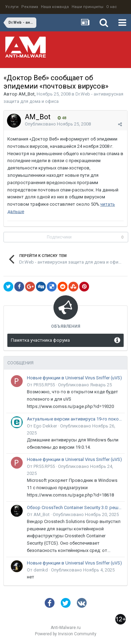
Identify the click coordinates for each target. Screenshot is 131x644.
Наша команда (55, 7)
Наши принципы (88, 7)
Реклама (30, 7)
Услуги (12, 7)
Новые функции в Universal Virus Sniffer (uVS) (74, 378)
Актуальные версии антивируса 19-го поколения (75, 419)
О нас (112, 7)
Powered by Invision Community (66, 634)
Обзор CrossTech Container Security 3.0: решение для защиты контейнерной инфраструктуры (75, 507)
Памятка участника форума (40, 340)
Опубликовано (58, 124)
